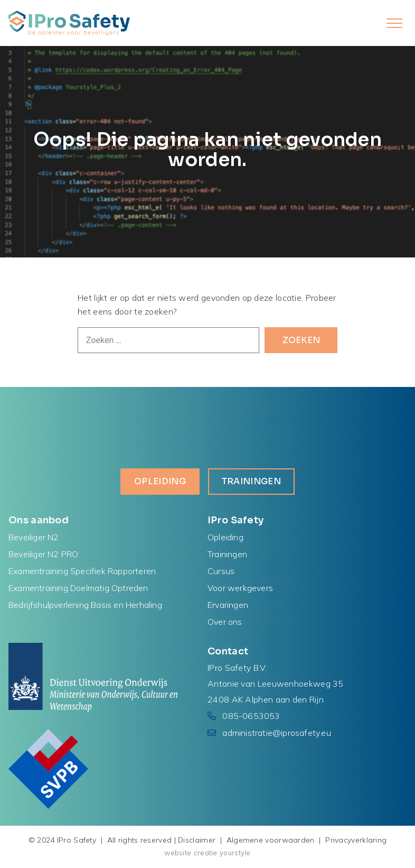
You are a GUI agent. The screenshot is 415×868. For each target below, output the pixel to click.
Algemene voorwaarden (271, 840)
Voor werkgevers (240, 588)
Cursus (221, 571)
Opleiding (160, 481)
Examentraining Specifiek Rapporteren (82, 571)
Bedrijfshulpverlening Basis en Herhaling (85, 605)
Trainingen (251, 481)
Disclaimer (197, 840)
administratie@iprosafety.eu (276, 733)
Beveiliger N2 (34, 537)
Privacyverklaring (356, 840)
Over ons (225, 622)
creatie (206, 853)
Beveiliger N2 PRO (43, 554)
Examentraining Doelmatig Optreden (78, 588)
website (178, 853)
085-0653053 (251, 716)
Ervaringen (228, 605)
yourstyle (235, 853)
